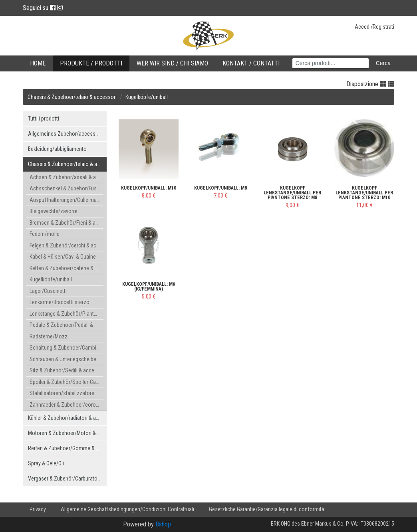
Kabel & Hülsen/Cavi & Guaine (63, 257)
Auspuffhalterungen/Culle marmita (67, 200)
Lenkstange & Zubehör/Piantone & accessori (67, 314)
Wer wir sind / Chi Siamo (172, 63)
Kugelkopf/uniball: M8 (220, 188)
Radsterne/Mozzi (49, 336)
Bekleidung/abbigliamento (57, 149)
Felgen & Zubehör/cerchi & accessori (67, 245)
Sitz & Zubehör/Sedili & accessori (67, 370)
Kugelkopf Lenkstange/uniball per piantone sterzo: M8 (292, 193)
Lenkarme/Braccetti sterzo (60, 302)
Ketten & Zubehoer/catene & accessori (67, 268)
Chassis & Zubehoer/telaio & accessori (72, 97)
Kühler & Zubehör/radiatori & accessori (67, 418)
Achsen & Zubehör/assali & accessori (67, 177)
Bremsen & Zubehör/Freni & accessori (67, 223)
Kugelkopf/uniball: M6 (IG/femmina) (149, 287)
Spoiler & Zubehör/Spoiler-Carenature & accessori (67, 382)
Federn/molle (45, 234)
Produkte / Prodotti (91, 63)
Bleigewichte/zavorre (54, 211)
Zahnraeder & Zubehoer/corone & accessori (67, 405)
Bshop (163, 524)
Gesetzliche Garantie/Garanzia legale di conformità (267, 509)
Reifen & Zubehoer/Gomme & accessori (67, 448)
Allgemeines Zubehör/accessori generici (67, 134)
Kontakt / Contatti (251, 63)
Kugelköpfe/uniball (147, 97)
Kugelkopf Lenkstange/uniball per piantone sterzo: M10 (364, 193)
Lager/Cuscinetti (48, 291)
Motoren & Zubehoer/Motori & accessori (67, 433)
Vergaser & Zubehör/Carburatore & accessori (67, 479)
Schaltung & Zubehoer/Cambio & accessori (67, 348)
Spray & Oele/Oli (46, 463)
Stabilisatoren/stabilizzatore (62, 393)
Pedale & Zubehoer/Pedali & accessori (67, 325)
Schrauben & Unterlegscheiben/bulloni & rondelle (67, 359)
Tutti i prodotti (44, 119)
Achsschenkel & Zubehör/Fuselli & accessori (67, 188)
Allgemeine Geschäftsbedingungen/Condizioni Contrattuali (127, 509)
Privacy (38, 509)
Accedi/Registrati (374, 27)
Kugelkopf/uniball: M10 (149, 188)
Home (38, 63)
